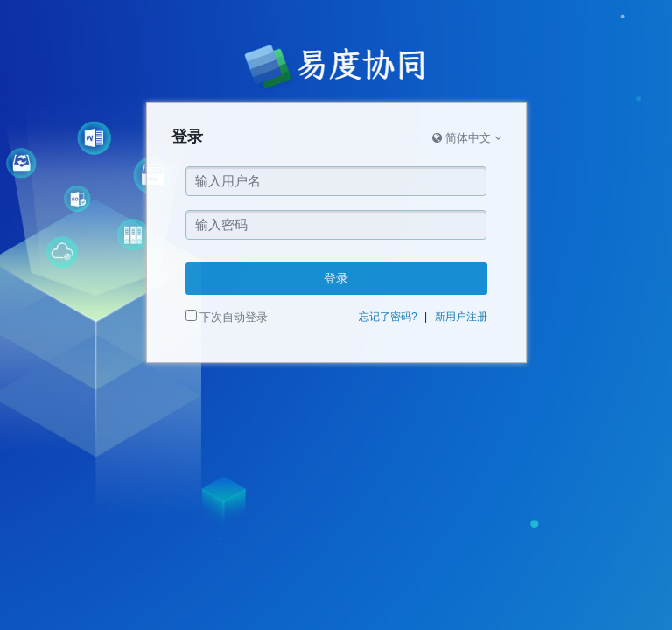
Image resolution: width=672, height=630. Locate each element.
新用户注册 (461, 317)
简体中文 (466, 138)
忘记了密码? (388, 317)
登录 (336, 278)
